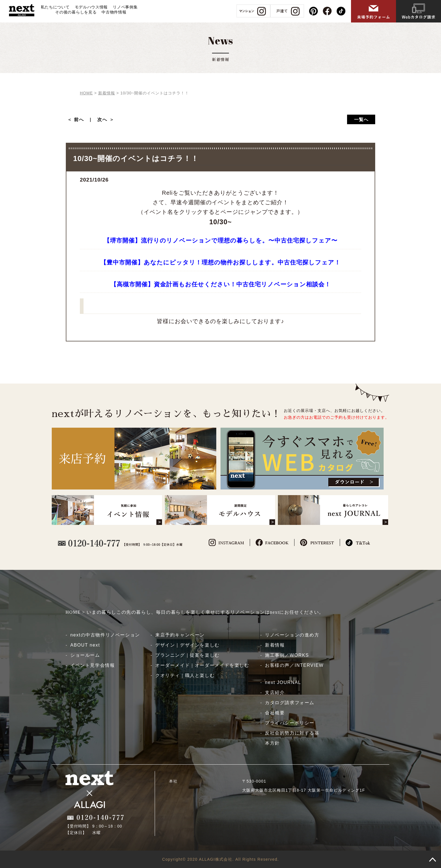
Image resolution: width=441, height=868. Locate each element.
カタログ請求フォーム (290, 703)
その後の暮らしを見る (76, 12)
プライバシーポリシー (290, 723)
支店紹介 (275, 693)
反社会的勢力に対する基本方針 (292, 738)
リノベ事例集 (125, 7)
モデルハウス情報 (91, 7)
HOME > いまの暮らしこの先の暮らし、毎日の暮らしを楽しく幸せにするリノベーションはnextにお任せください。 (195, 612)
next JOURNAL (283, 682)
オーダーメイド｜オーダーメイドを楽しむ (202, 665)
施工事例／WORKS (287, 655)
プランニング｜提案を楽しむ (187, 655)
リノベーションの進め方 (292, 635)
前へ (82, 120)
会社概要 (275, 713)
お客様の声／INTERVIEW (294, 665)
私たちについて (55, 7)
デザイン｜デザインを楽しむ (187, 645)
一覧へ (361, 120)
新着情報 (275, 645)
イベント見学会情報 (93, 665)
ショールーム (85, 655)
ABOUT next (85, 645)
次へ (102, 120)
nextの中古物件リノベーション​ (105, 635)
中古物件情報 (114, 12)
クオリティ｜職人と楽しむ (185, 675)
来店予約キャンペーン (180, 635)
